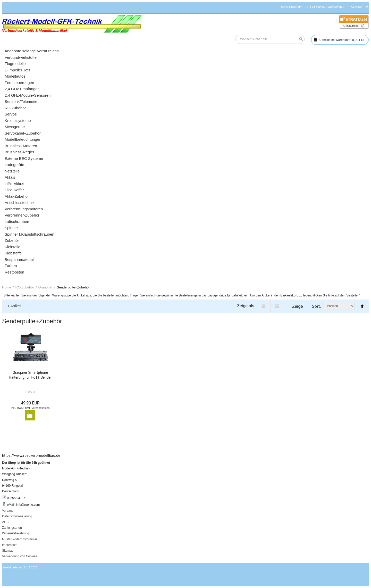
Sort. (316, 306)
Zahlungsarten (12, 528)
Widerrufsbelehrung (16, 533)
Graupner (45, 287)
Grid (264, 306)
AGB (5, 522)
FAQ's (309, 7)
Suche (321, 7)
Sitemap (8, 551)
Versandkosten (41, 408)
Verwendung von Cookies (20, 556)
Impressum (10, 545)
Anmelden (335, 7)
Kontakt (296, 7)
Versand (8, 511)
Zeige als (246, 306)
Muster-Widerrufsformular (20, 539)
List (277, 306)
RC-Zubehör (25, 287)
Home (284, 7)
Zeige (297, 306)
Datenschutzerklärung (17, 516)
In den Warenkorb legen (30, 415)
